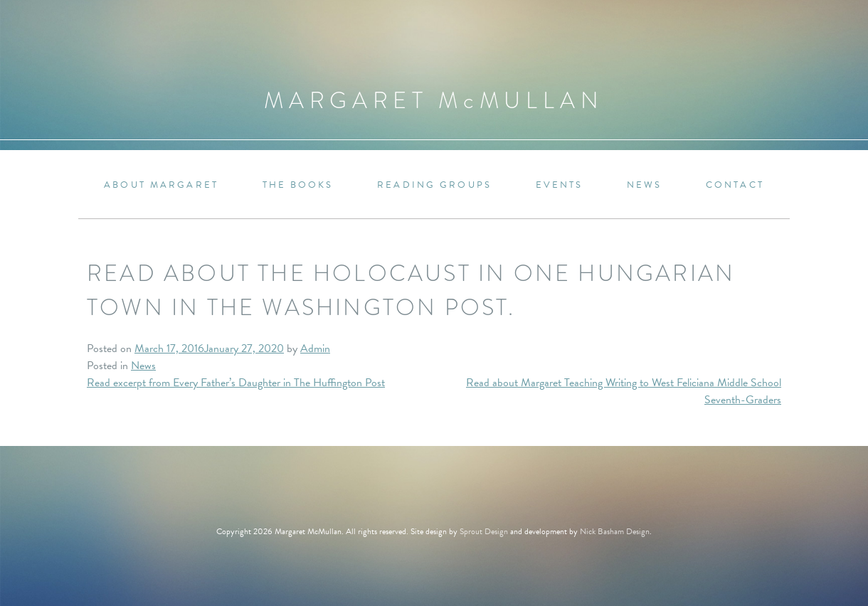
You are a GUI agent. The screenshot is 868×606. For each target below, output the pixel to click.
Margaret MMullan (434, 101)
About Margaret (161, 185)
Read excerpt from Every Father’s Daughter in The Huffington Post (236, 383)
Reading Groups (434, 185)
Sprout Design (484, 531)
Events (560, 185)
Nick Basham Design (615, 531)
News (644, 185)
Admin (315, 349)
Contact (735, 185)
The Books (298, 185)
